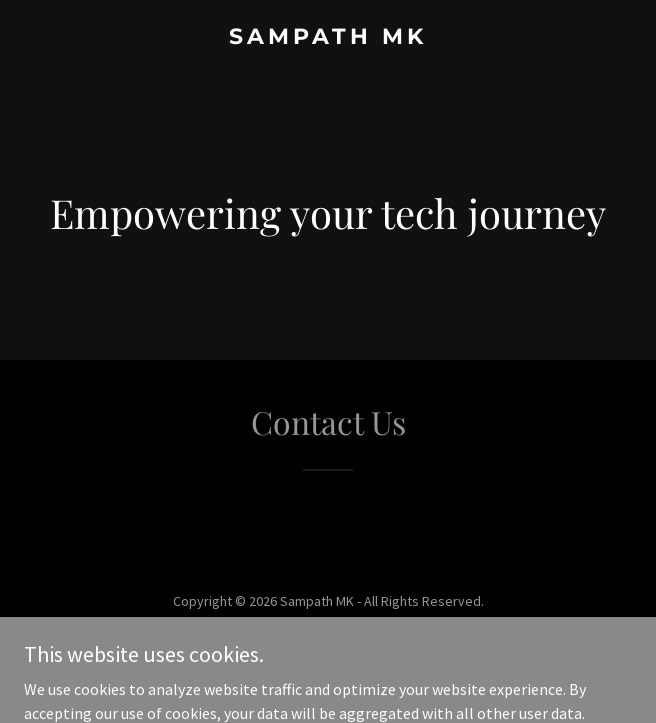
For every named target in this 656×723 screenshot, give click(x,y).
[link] (328, 38)
